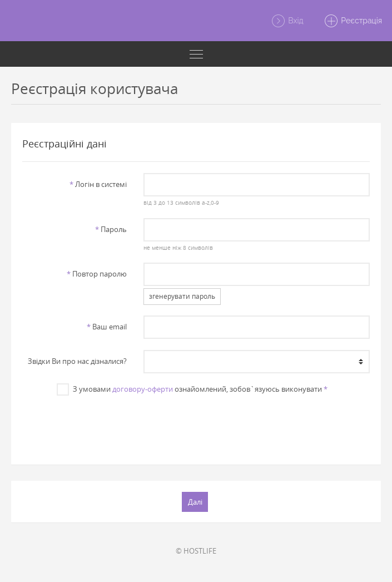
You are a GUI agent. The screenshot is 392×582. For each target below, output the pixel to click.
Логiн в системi (98, 184)
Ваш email (107, 327)
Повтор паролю (97, 274)
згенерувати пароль (182, 296)
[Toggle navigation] (196, 54)
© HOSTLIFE (196, 551)
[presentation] (196, 425)
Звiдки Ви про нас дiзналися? (77, 361)
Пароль (111, 229)
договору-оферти (143, 389)
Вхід (287, 21)
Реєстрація (353, 21)
